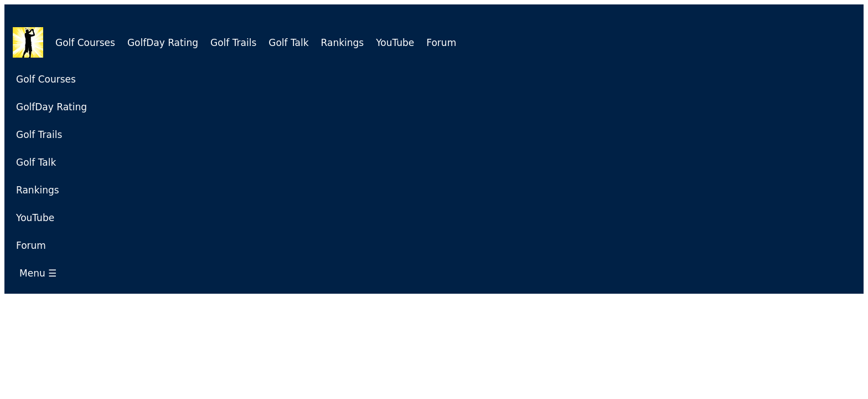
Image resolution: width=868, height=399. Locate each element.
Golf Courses (85, 43)
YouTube (395, 43)
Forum (441, 43)
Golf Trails (233, 43)
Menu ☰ (41, 273)
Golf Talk (288, 43)
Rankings (343, 43)
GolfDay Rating (163, 43)
